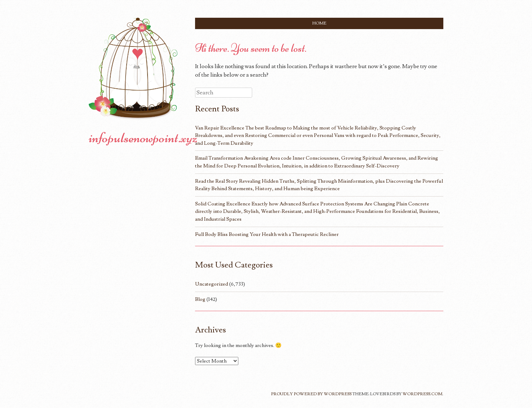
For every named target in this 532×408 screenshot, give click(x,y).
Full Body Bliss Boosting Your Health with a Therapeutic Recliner (267, 234)
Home (319, 23)
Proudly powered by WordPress (311, 394)
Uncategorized (212, 284)
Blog (200, 299)
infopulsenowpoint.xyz (143, 138)
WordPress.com (422, 394)
